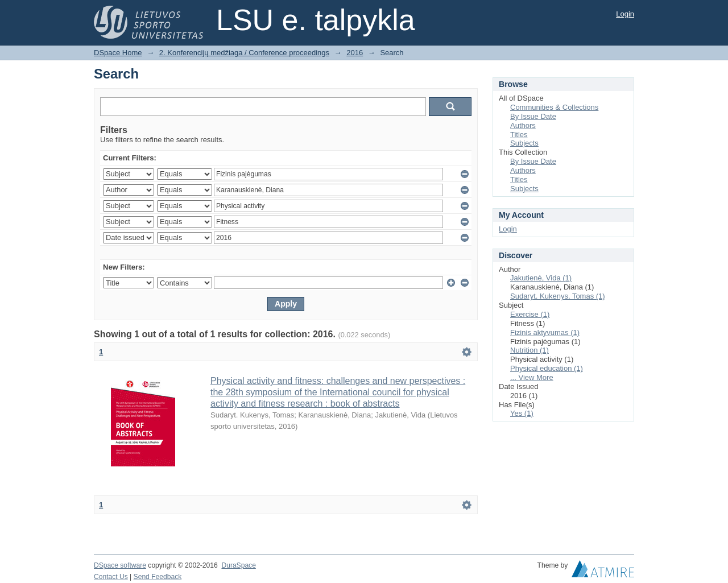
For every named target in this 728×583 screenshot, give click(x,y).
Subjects (524, 143)
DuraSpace (238, 565)
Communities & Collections (554, 107)
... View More (532, 377)
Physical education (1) (547, 368)
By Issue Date (533, 116)
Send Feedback (158, 577)
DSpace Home (118, 53)
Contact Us (111, 577)
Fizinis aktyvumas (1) (545, 332)
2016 (355, 53)
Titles (519, 135)
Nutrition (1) (530, 350)
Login (625, 14)
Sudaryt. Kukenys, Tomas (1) (558, 296)
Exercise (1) (530, 314)
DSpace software (120, 565)
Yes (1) (522, 413)
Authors (523, 125)
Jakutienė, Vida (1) (541, 278)
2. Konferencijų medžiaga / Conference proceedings (244, 53)
